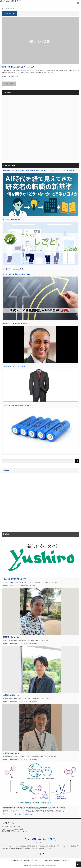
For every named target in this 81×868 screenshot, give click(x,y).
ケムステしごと (14, 585)
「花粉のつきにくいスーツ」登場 (14, 366)
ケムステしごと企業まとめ (12, 220)
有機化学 (28, 759)
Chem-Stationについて (17, 860)
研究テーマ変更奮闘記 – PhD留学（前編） (17, 274)
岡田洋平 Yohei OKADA (11, 637)
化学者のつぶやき (25, 585)
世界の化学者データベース (18, 643)
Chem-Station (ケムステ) (40, 839)
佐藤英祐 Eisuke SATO (11, 753)
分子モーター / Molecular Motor (13, 269)
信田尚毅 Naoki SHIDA (11, 695)
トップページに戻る (9, 84)
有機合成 (28, 643)
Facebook (45, 860)
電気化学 (34, 643)
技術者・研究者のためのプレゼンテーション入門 (18, 67)
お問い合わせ (66, 860)
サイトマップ (38, 860)
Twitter (51, 860)
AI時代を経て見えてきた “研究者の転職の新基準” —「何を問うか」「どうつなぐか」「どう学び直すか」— (39, 170)
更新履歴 (32, 860)
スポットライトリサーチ (17, 814)
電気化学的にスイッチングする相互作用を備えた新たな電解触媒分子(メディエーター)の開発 (34, 808)
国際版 (55, 860)
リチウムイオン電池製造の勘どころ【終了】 (18, 405)
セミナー (17, 76)
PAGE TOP (78, 864)
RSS (44, 854)
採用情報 (33, 585)
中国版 (60, 860)
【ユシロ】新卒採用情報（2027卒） (15, 579)
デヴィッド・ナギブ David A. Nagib (15, 323)
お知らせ (26, 860)
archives (11, 76)
